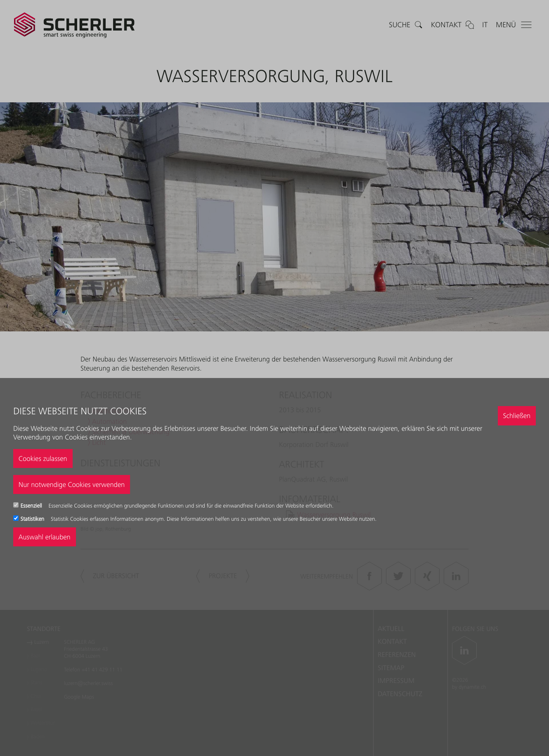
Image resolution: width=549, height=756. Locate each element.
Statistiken (33, 519)
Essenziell (32, 506)
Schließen (517, 416)
